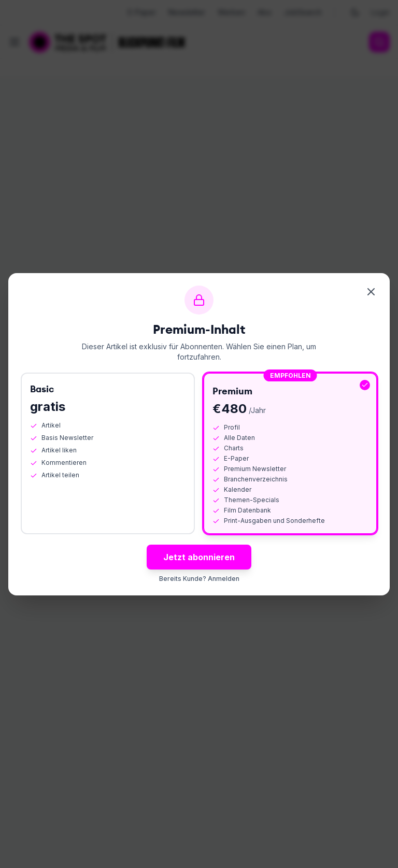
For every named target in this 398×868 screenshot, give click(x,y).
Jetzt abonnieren (199, 557)
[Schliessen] (371, 292)
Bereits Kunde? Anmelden (199, 579)
